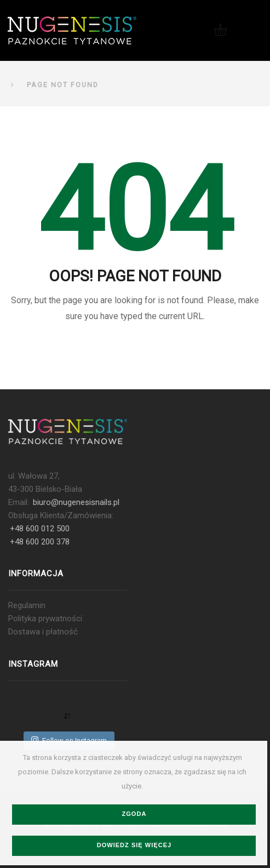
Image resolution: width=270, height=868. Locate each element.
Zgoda (134, 814)
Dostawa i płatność (43, 632)
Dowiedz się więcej (134, 845)
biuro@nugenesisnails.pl (76, 502)
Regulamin (27, 605)
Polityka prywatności (45, 619)
